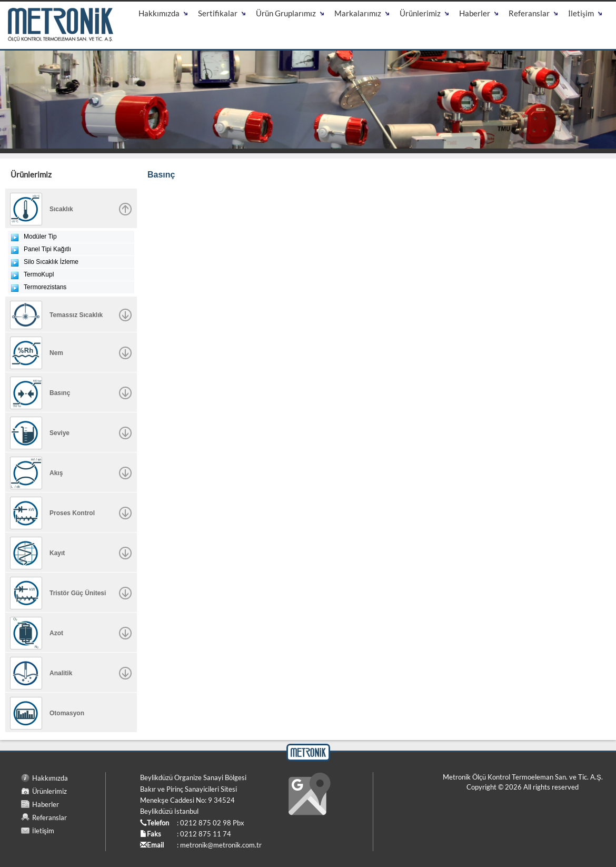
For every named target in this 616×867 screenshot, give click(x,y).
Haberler (46, 804)
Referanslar (49, 817)
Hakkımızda (50, 778)
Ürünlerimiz (49, 791)
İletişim (43, 831)
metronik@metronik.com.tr (221, 845)
